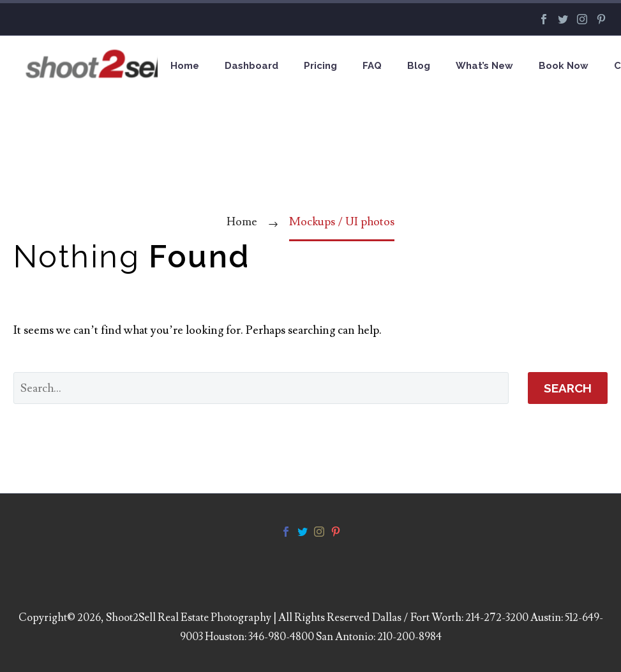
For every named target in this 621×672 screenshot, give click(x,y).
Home (185, 66)
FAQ (372, 66)
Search (568, 388)
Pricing (320, 66)
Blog (419, 66)
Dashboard (251, 66)
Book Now (564, 66)
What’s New (484, 66)
